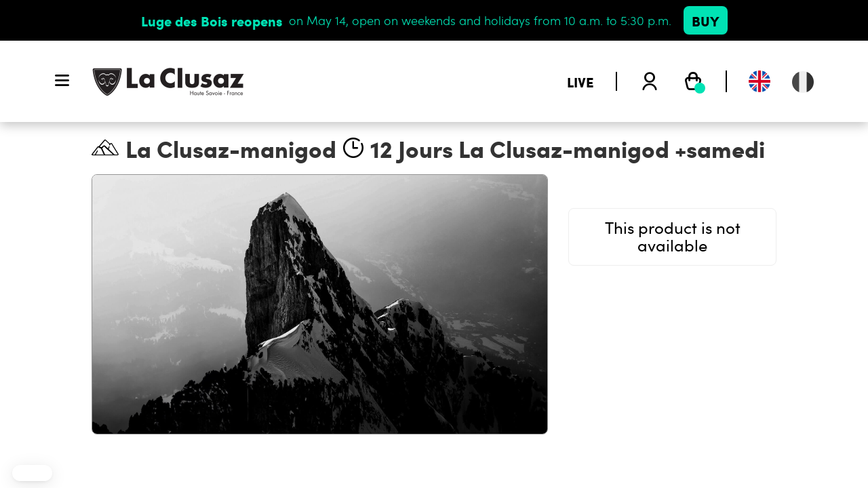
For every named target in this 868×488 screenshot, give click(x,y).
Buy (706, 20)
